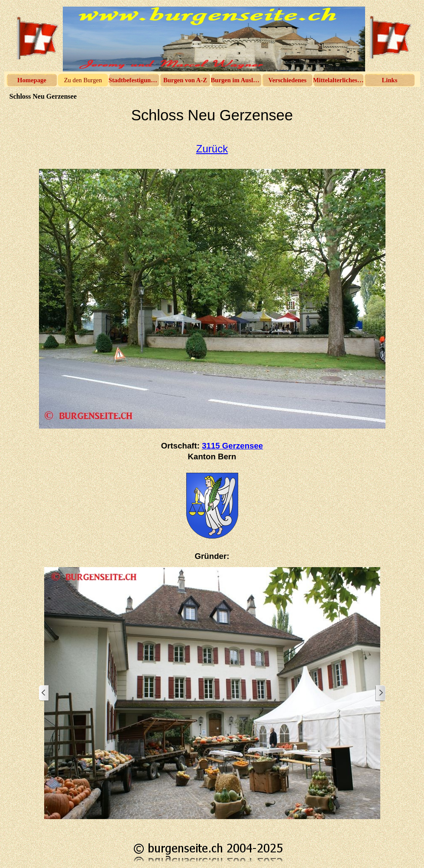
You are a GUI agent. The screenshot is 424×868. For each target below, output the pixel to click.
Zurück (212, 149)
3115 (232, 446)
